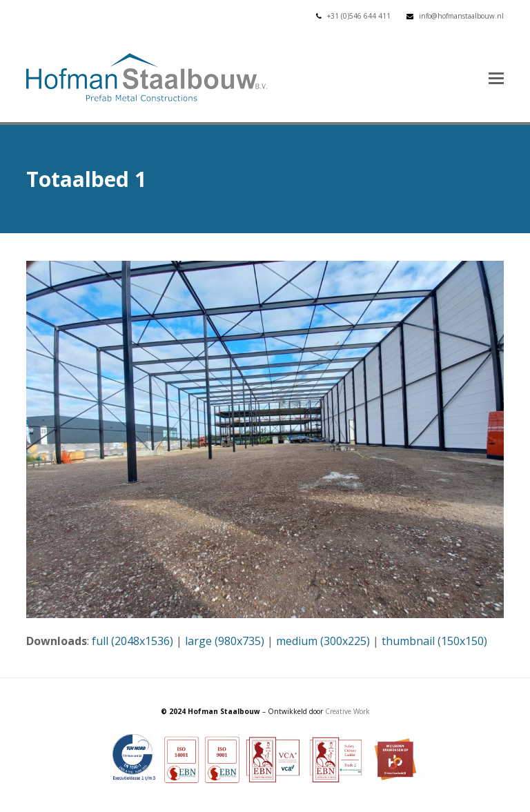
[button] (496, 77)
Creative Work (347, 711)
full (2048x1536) (132, 641)
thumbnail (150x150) (434, 641)
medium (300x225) (323, 641)
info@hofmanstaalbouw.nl (461, 16)
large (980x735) (225, 641)
